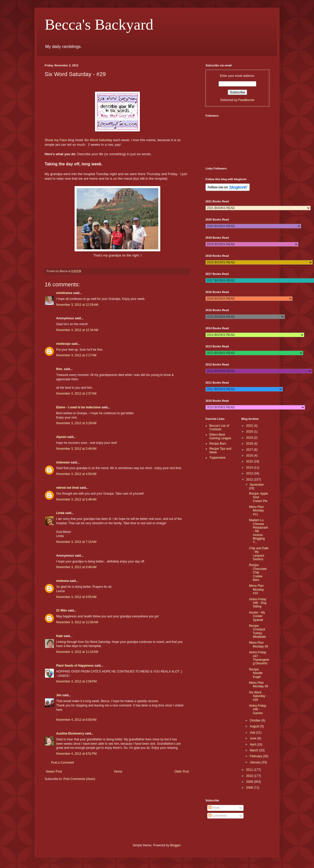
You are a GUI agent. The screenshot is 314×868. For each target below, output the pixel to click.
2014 (250, 468)
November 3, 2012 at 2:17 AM (76, 355)
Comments (218, 816)
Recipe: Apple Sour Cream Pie (258, 497)
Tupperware (218, 458)
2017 (250, 450)
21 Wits (62, 610)
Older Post (182, 772)
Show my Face (56, 140)
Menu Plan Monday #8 (258, 684)
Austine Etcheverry (70, 733)
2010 (250, 776)
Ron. (60, 369)
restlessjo (63, 344)
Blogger (175, 845)
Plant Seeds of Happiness (75, 666)
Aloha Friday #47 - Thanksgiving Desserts (259, 658)
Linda (60, 513)
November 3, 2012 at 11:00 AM (77, 622)
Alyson (61, 437)
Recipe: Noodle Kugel (256, 673)
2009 (250, 782)
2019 (250, 438)
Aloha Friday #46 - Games (257, 709)
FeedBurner (246, 100)
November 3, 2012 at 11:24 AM (77, 652)
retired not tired (68, 488)
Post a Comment (62, 763)
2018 (250, 444)
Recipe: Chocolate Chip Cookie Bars (258, 572)
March (254, 750)
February (256, 756)
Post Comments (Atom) (79, 779)
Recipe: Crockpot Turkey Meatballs (257, 631)
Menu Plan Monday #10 (256, 589)
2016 (250, 456)
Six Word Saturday (98, 140)
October (256, 720)
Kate (59, 636)
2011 (250, 770)
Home (118, 772)
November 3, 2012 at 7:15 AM (76, 542)
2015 (250, 461)
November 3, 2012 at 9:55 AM (76, 597)
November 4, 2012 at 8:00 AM (76, 720)
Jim (59, 695)
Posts (214, 808)
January (256, 762)
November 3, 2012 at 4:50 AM (76, 474)
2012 (250, 480)
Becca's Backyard (99, 25)
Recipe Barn (218, 444)
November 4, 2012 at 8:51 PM (76, 754)
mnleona (62, 581)
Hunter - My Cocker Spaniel (257, 616)
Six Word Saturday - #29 (258, 696)
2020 (250, 432)
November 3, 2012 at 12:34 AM (77, 330)
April (253, 744)
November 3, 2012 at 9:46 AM (76, 567)
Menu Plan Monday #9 (258, 644)
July (253, 732)
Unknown (63, 462)
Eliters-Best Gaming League (220, 436)
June (253, 738)
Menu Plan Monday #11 (256, 511)
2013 (250, 473)
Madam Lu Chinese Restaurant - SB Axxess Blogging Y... (258, 531)
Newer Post (54, 772)
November (257, 485)
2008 (250, 788)
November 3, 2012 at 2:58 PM (76, 681)
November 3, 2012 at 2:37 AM (76, 394)
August (255, 726)
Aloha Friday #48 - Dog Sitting (258, 603)
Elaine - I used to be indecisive (78, 407)
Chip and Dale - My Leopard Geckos (259, 554)
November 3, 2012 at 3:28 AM (76, 423)
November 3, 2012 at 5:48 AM (76, 499)
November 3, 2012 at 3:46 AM (76, 449)
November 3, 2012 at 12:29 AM (77, 305)
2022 (250, 426)
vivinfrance (64, 293)
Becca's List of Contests (219, 427)
